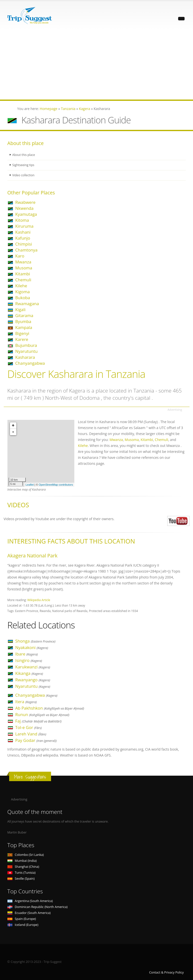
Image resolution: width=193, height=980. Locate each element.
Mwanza (23, 262)
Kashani (23, 232)
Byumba (23, 321)
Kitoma (22, 220)
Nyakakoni (32, 647)
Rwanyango (33, 680)
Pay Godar (36, 740)
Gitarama (24, 315)
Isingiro (29, 660)
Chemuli (23, 280)
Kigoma (23, 292)
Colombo (26, 855)
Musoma (24, 268)
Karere (22, 339)
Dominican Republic (38, 907)
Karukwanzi (33, 667)
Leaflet (30, 485)
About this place (24, 155)
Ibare (27, 654)
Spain (22, 919)
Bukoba (23, 298)
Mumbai (22, 861)
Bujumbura (26, 345)
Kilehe (21, 286)
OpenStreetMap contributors (56, 485)
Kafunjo (23, 238)
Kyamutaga (26, 214)
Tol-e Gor (29, 727)
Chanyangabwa (30, 363)
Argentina (30, 901)
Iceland (23, 925)
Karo (20, 256)
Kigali (20, 309)
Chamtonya (27, 250)
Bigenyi (22, 333)
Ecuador (29, 913)
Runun (42, 714)
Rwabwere (26, 202)
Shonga (35, 641)
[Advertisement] (96, 65)
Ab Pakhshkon (50, 708)
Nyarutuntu (27, 351)
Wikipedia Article (39, 600)
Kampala (24, 327)
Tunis (22, 873)
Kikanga (29, 673)
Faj (39, 721)
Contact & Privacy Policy (166, 972)
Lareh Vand (31, 734)
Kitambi (23, 274)
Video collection (24, 175)
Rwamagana (27, 304)
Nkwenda (25, 208)
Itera (26, 702)
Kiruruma (25, 226)
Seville (21, 879)
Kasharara (25, 357)
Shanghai (23, 867)
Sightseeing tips (24, 165)
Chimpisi (24, 244)
